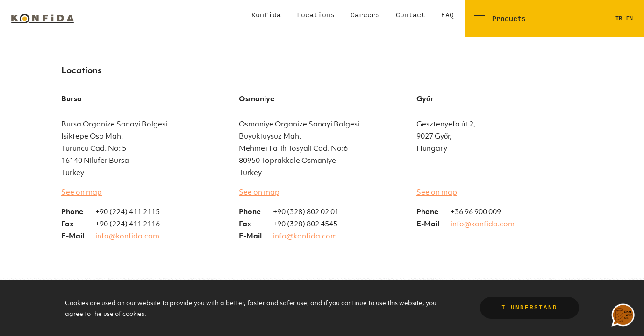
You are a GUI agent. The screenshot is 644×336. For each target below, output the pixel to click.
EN (630, 18)
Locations (316, 15)
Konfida (266, 15)
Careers (365, 15)
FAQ (447, 15)
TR (619, 18)
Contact (411, 15)
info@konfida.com (127, 236)
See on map (82, 192)
